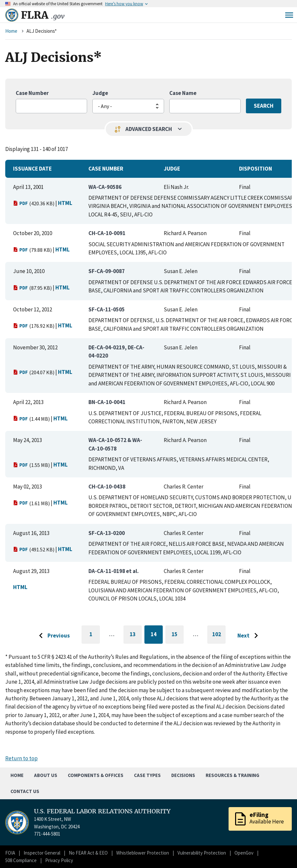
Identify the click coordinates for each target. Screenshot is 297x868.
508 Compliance (21, 860)
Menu (289, 15)
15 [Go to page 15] (178, 635)
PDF (20, 203)
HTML (65, 203)
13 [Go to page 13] (136, 635)
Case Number (32, 93)
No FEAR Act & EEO (88, 853)
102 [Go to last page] (219, 637)
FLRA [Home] (43, 15)
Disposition (256, 169)
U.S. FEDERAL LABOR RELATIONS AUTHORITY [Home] (102, 811)
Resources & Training (232, 775)
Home (11, 31)
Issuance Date (32, 169)
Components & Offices (96, 775)
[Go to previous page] (53, 636)
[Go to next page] (249, 636)
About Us (46, 775)
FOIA (10, 853)
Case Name (183, 93)
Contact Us (25, 791)
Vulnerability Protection (202, 853)
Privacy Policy (59, 860)
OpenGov (244, 853)
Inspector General (42, 853)
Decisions (183, 775)
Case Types (147, 775)
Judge (100, 93)
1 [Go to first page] (95, 637)
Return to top (21, 758)
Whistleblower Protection (143, 853)
